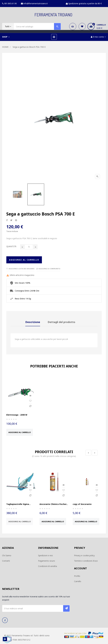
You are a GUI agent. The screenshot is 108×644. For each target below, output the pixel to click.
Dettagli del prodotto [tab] (61, 322)
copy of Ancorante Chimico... (82, 506)
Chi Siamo (7, 555)
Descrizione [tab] (33, 322)
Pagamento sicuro (47, 561)
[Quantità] (29, 247)
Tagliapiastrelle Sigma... (18, 504)
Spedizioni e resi (45, 555)
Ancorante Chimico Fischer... (54, 504)
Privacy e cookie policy (84, 555)
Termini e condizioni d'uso (86, 561)
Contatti (6, 561)
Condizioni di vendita (48, 566)
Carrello (78, 581)
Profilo (77, 576)
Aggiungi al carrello (24, 260)
